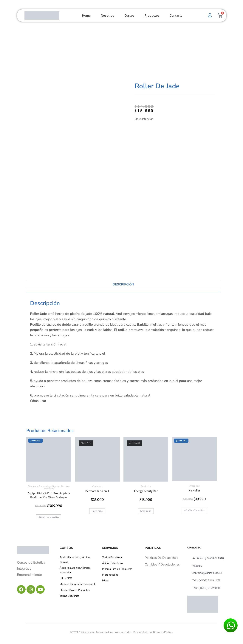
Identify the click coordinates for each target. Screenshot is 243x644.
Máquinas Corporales (39, 486)
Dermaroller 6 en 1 (97, 491)
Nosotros (107, 16)
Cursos (129, 16)
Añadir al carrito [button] (49, 517)
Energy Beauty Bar (146, 491)
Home (86, 16)
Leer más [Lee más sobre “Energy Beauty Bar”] (146, 511)
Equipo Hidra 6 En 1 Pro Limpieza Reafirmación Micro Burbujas (49, 495)
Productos (152, 16)
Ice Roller (194, 490)
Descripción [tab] (123, 284)
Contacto (176, 16)
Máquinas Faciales (60, 486)
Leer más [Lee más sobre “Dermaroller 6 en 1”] (97, 511)
